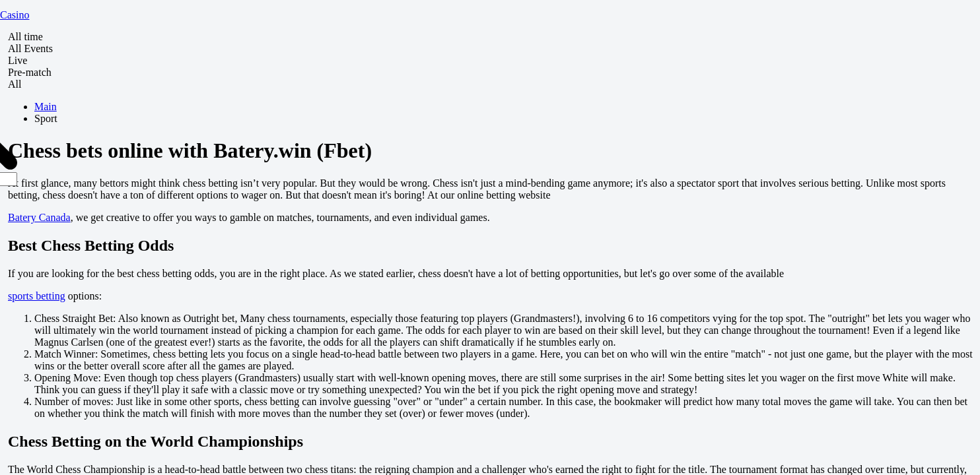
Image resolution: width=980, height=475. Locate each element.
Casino (15, 15)
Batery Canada (39, 217)
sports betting (37, 296)
